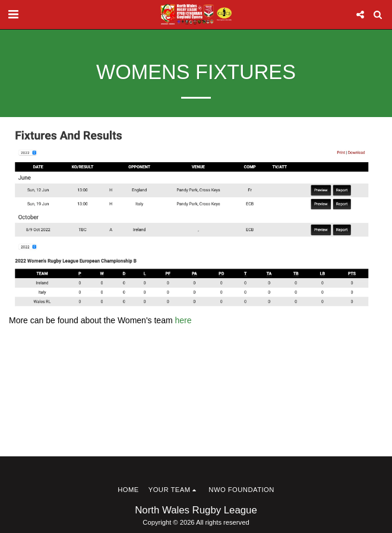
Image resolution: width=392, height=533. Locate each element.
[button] (13, 14)
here (183, 320)
